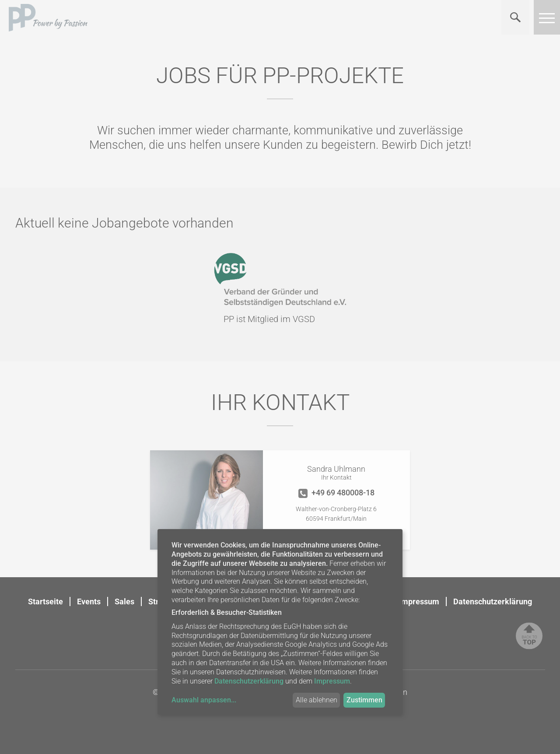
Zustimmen (364, 700)
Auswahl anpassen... (204, 700)
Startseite (45, 601)
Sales (124, 601)
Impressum (419, 601)
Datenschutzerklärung (493, 601)
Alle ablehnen (317, 700)
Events (89, 601)
